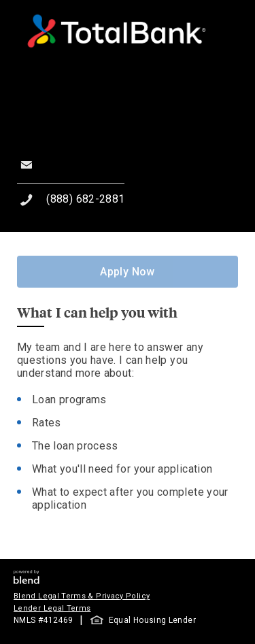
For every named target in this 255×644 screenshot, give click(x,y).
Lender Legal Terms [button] (52, 608)
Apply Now (127, 272)
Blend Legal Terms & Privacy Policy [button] (82, 596)
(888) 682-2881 (85, 199)
